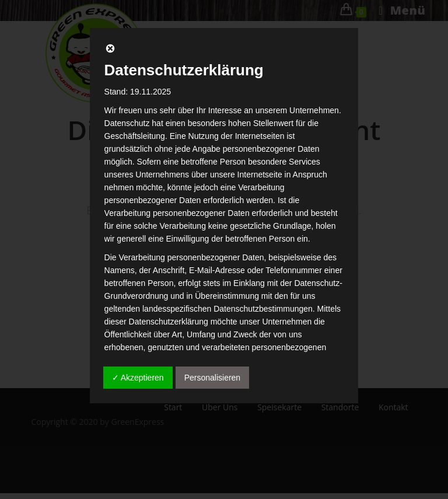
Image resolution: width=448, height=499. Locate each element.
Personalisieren (213, 378)
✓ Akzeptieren (138, 378)
